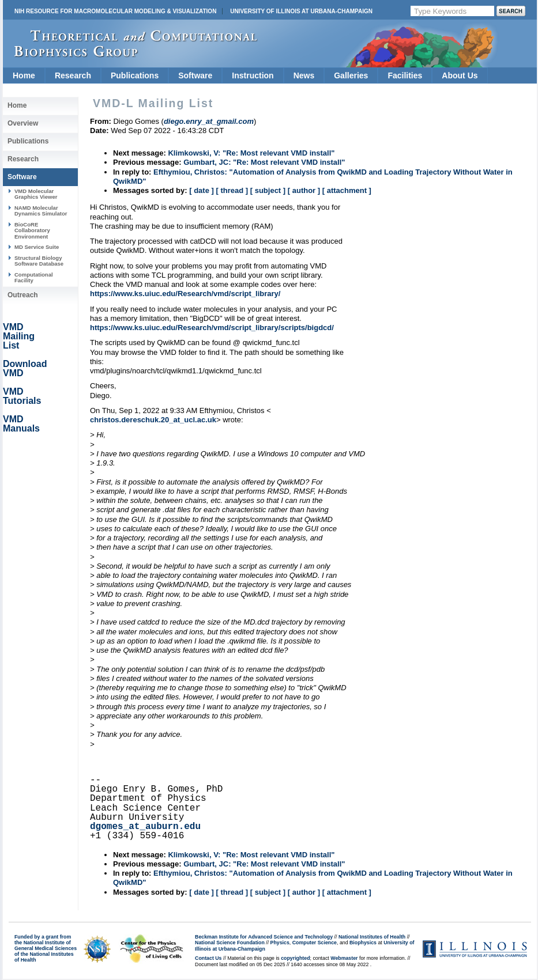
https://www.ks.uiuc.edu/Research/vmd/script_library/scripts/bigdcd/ (212, 328)
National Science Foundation (230, 943)
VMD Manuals (21, 424)
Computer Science (315, 943)
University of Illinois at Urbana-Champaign (301, 11)
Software (195, 75)
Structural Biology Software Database (39, 261)
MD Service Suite (37, 247)
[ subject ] (268, 190)
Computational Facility (34, 277)
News (304, 75)
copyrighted (295, 958)
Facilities (405, 75)
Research (73, 75)
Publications (135, 75)
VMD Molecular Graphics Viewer (36, 194)
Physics (280, 943)
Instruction (253, 75)
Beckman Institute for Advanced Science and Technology (264, 937)
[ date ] (202, 190)
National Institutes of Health (372, 937)
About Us (460, 75)
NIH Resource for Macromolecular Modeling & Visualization (115, 11)
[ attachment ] (347, 190)
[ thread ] (232, 190)
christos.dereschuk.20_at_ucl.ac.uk (153, 420)
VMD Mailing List (19, 336)
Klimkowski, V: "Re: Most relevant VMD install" (251, 153)
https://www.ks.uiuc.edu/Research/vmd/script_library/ (185, 294)
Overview (23, 123)
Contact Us (208, 958)
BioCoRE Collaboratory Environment (32, 230)
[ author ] (304, 190)
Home (24, 75)
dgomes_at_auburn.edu (145, 827)
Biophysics (363, 943)
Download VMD (25, 368)
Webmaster (344, 958)
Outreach (23, 295)
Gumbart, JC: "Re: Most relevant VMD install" (264, 162)
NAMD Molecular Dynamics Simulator (41, 211)
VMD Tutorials (22, 396)
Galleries (351, 75)
